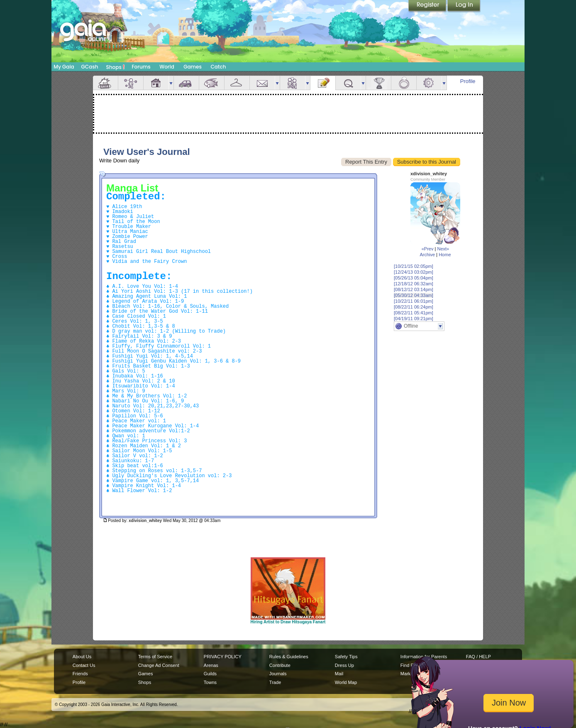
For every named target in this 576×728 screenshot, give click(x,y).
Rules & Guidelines (289, 657)
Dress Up (344, 665)
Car (186, 83)
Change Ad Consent (159, 665)
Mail (262, 83)
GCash (90, 67)
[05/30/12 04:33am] (414, 295)
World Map (346, 682)
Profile (468, 81)
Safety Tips (346, 657)
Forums (141, 67)
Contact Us (84, 665)
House (156, 83)
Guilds (210, 674)
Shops (116, 67)
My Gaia (64, 67)
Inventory (237, 83)
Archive (427, 255)
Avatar (131, 83)
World (167, 67)
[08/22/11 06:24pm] (414, 307)
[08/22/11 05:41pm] (414, 313)
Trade (275, 682)
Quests (348, 83)
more (171, 83)
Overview (105, 83)
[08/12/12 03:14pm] (414, 289)
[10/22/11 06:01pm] (414, 301)
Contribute (280, 665)
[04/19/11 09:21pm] (414, 319)
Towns (210, 682)
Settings (429, 83)
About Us (82, 657)
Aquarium (212, 83)
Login (464, 6)
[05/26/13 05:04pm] (414, 278)
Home (445, 255)
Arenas (211, 665)
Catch (218, 67)
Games (193, 67)
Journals (278, 674)
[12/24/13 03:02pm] (414, 272)
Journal (323, 83)
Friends (293, 83)
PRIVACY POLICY (223, 657)
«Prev (428, 249)
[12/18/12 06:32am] (414, 284)
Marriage (404, 83)
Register (428, 6)
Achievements (378, 83)
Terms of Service (155, 657)
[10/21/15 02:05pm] (414, 266)
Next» (443, 249)
